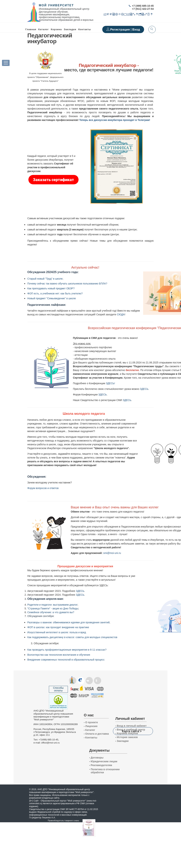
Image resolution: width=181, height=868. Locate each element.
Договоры (96, 758)
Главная (31, 29)
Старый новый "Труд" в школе (45, 279)
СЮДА (121, 314)
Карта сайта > (132, 731)
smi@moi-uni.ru (112, 553)
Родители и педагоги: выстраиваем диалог (52, 605)
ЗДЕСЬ (144, 389)
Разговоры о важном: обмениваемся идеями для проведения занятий (68, 622)
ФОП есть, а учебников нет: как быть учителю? (55, 293)
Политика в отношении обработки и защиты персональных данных (106, 774)
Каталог (44, 29)
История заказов (127, 737)
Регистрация (120, 30)
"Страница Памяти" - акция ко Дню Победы (53, 608)
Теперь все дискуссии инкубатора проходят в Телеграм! (115, 120)
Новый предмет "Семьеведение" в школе (52, 298)
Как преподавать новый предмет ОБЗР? (51, 288)
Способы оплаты (58, 689)
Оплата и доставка (96, 734)
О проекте (91, 722)
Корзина (56, 29)
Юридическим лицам (103, 761)
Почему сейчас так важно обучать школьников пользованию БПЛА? (67, 284)
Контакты (85, 29)
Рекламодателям (101, 765)
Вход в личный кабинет (131, 726)
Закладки (122, 741)
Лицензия (91, 726)
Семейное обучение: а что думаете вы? (51, 612)
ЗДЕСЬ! (110, 383)
